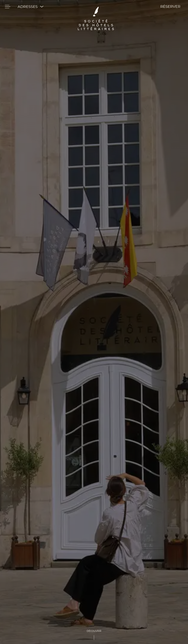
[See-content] (94, 635)
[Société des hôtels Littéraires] (96, 7)
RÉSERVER (170, 6)
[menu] (8, 7)
